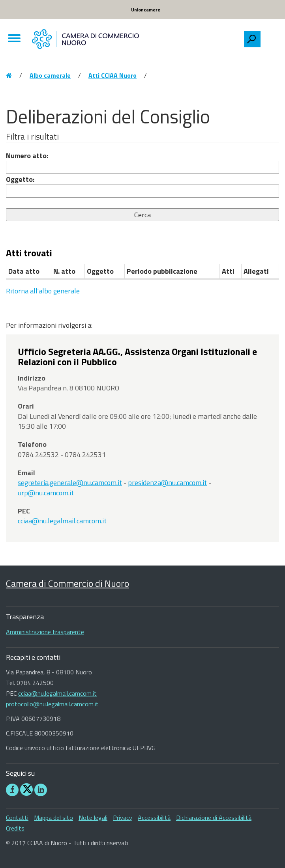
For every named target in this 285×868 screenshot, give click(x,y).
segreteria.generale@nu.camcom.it (70, 483)
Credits (15, 828)
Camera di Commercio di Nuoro (67, 583)
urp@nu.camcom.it (46, 493)
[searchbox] (270, 37)
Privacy (123, 818)
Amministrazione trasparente (45, 632)
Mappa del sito (53, 818)
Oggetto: (20, 179)
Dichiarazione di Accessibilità (214, 818)
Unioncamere (146, 10)
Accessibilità (154, 818)
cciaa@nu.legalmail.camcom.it (62, 521)
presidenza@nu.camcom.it (167, 483)
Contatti (17, 818)
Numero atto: (27, 156)
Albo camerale (50, 75)
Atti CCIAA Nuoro (112, 75)
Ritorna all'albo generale (43, 291)
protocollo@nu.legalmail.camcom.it (52, 704)
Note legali (93, 818)
